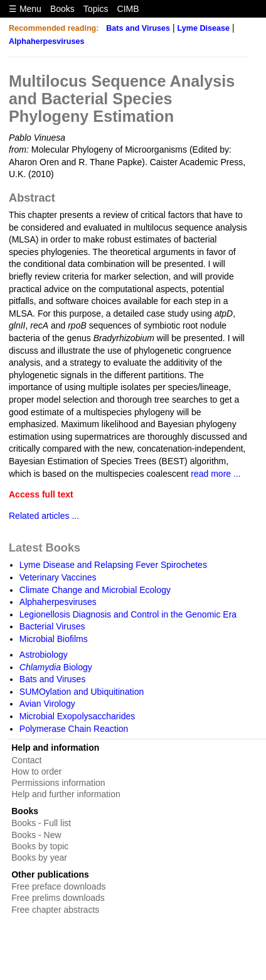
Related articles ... (44, 516)
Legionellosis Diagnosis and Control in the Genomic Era (128, 614)
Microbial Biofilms (54, 639)
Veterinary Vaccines (58, 577)
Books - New (36, 835)
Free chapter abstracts (55, 910)
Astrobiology (44, 655)
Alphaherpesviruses (46, 41)
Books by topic (40, 846)
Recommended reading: (54, 28)
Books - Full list (41, 823)
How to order (36, 771)
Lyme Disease (204, 28)
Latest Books (45, 548)
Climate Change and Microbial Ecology (95, 590)
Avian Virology (47, 704)
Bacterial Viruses (52, 626)
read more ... (215, 474)
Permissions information (58, 783)
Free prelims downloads (58, 898)
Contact (26, 760)
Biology (56, 667)
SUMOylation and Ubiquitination (82, 692)
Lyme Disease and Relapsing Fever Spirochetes (113, 565)
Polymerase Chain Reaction (74, 729)
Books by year (39, 857)
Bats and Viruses (138, 28)
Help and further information (66, 794)
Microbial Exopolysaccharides (77, 716)
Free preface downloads (58, 886)
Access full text (41, 494)
